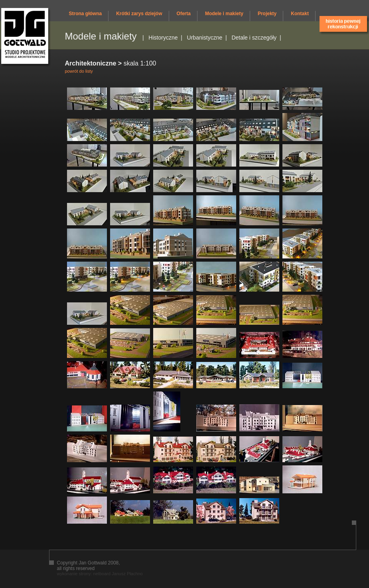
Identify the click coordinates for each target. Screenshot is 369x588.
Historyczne (163, 38)
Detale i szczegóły (254, 38)
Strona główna (86, 14)
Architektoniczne (91, 63)
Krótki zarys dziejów (139, 14)
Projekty (267, 14)
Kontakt (300, 14)
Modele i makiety (224, 14)
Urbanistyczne (205, 38)
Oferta (184, 14)
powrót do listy (79, 71)
